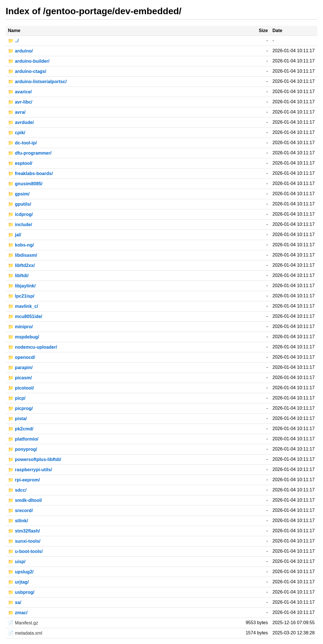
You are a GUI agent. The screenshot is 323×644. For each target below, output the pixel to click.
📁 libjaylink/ (22, 286)
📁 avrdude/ (21, 122)
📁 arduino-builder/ (29, 61)
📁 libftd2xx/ (21, 265)
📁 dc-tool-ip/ (22, 143)
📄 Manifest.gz (23, 623)
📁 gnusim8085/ (25, 184)
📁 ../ (13, 41)
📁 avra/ (17, 112)
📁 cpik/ (17, 133)
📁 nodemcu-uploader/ (33, 347)
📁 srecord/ (20, 511)
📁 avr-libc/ (20, 102)
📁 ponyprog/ (23, 449)
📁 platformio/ (23, 439)
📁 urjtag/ (18, 582)
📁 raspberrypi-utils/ (30, 470)
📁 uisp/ (17, 562)
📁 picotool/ (21, 388)
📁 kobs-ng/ (21, 245)
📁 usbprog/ (21, 592)
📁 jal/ (15, 235)
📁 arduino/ (20, 51)
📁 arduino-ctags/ (27, 71)
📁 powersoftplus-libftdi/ (35, 459)
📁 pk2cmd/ (21, 429)
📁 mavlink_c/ (23, 306)
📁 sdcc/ (17, 490)
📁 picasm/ (20, 378)
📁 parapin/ (20, 368)
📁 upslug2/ (21, 572)
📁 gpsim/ (19, 194)
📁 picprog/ (20, 408)
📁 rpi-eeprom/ (24, 480)
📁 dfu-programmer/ (30, 153)
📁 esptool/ (20, 163)
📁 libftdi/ (18, 276)
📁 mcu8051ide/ (25, 316)
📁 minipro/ (20, 327)
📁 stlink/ (18, 521)
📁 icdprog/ (20, 214)
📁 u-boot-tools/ (25, 551)
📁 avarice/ (20, 92)
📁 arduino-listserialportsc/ (37, 82)
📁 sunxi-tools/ (24, 541)
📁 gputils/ (19, 204)
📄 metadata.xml (25, 633)
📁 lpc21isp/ (21, 296)
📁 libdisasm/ (23, 255)
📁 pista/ (17, 419)
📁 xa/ (15, 602)
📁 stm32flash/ (24, 531)
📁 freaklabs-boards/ (30, 173)
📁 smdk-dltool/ (25, 500)
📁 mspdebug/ (24, 337)
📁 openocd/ (22, 357)
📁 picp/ (17, 398)
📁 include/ (20, 225)
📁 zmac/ (18, 613)
